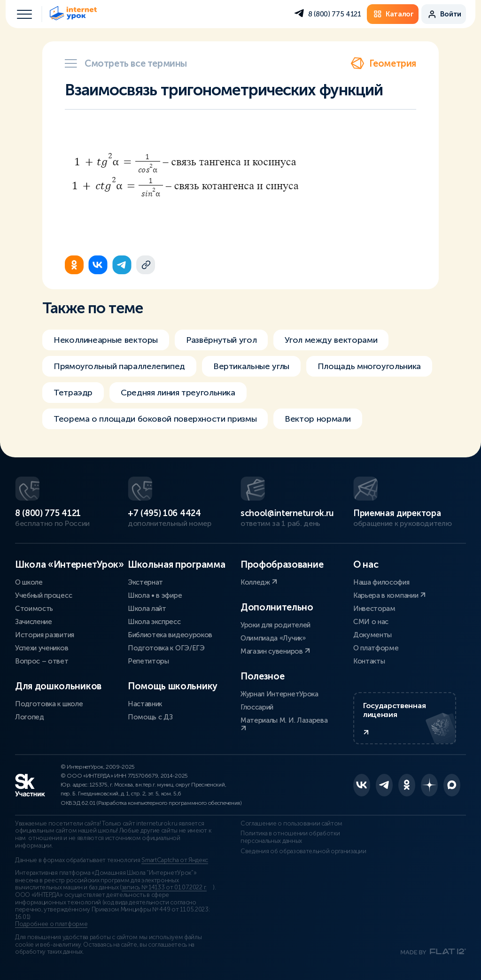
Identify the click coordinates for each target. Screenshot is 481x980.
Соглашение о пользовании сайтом (291, 824)
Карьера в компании (389, 595)
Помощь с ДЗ (150, 717)
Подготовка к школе (49, 704)
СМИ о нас (371, 622)
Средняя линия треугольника (178, 393)
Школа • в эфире (155, 595)
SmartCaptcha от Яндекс (175, 860)
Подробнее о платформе (51, 924)
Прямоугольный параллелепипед (119, 366)
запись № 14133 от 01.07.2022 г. (164, 887)
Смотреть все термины (126, 63)
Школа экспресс (154, 622)
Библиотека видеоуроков (170, 635)
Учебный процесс (43, 595)
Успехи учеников (42, 648)
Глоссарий (257, 707)
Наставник (145, 704)
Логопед (30, 717)
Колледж (259, 582)
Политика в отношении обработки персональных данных (290, 837)
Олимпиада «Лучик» (273, 638)
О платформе (376, 648)
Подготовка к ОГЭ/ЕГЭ (166, 648)
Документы (372, 635)
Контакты (369, 661)
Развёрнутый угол (221, 340)
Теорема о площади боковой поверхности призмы (155, 419)
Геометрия (383, 63)
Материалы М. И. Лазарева (284, 724)
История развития (45, 635)
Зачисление (34, 622)
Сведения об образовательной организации (303, 851)
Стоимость (34, 609)
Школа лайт (147, 609)
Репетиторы (148, 661)
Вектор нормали (318, 419)
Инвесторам (374, 609)
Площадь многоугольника (369, 366)
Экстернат (145, 582)
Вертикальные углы (251, 366)
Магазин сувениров (275, 651)
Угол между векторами (331, 340)
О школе (29, 582)
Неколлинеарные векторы (106, 340)
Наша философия (381, 582)
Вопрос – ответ (42, 661)
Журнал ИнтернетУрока (279, 694)
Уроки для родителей (275, 625)
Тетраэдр (73, 393)
